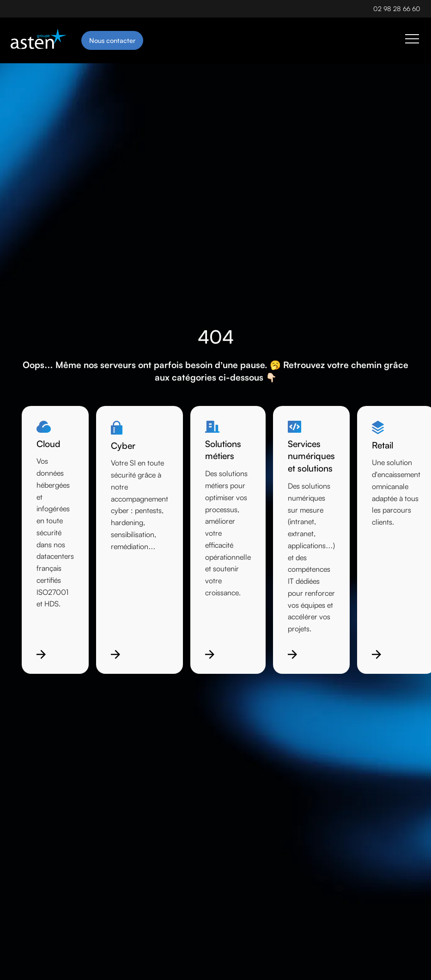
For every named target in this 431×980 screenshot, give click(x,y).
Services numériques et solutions (311, 456)
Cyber (123, 446)
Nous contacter (112, 40)
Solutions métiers (223, 450)
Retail (382, 445)
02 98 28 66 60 (397, 9)
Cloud (49, 444)
